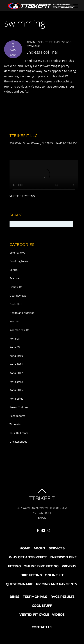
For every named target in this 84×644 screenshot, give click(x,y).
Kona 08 (15, 338)
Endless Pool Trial (42, 52)
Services (57, 548)
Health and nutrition (22, 313)
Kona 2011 (16, 364)
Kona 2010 (16, 356)
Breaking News (19, 261)
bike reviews (17, 252)
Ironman (15, 321)
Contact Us (42, 627)
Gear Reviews (18, 295)
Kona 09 (15, 347)
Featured (15, 278)
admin (31, 42)
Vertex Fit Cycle (34, 615)
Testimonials (35, 597)
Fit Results (16, 287)
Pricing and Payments (56, 584)
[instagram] (49, 530)
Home (25, 548)
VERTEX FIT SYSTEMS (22, 196)
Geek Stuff (45, 42)
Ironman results (19, 330)
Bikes (14, 597)
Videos (58, 615)
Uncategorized (18, 442)
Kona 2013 (16, 381)
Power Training (19, 407)
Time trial (15, 424)
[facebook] (38, 530)
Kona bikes (16, 399)
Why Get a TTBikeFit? (28, 557)
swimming (33, 46)
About (39, 548)
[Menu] (76, 6)
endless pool (63, 42)
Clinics (13, 270)
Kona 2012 (16, 373)
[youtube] (43, 530)
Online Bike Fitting (41, 566)
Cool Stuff (42, 606)
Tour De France (19, 433)
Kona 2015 (16, 390)
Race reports (17, 416)
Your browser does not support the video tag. (44, 177)
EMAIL (42, 517)
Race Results (63, 597)
